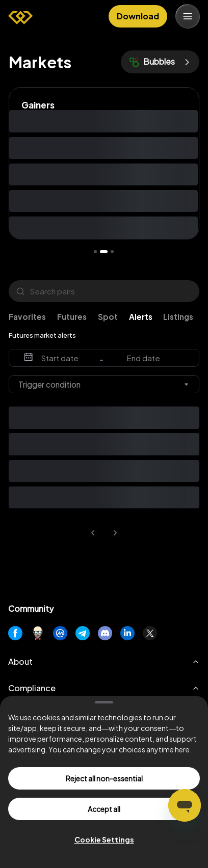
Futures (72, 317)
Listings (178, 317)
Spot (108, 317)
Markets (40, 62)
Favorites (27, 317)
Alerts (141, 317)
